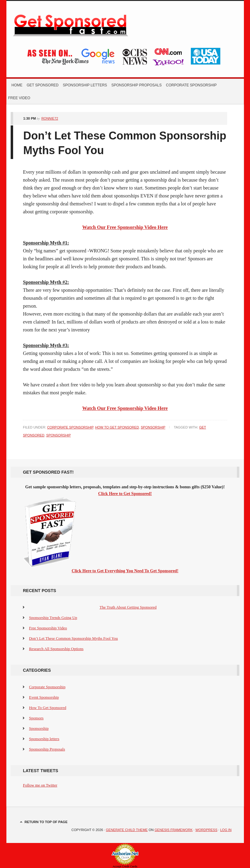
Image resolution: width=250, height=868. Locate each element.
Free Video (19, 98)
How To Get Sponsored (117, 427)
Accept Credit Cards (125, 866)
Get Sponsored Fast (79, 24)
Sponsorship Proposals (136, 85)
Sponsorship (153, 427)
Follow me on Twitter (40, 785)
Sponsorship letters (85, 85)
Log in (226, 830)
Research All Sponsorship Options (56, 649)
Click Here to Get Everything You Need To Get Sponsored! (125, 571)
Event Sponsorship (44, 697)
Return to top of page (46, 822)
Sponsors (36, 718)
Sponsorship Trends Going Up (53, 618)
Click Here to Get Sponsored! (125, 494)
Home (17, 85)
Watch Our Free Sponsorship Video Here (125, 227)
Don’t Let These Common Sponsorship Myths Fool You (73, 638)
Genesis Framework (174, 830)
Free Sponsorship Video (48, 628)
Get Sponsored (43, 85)
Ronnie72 (50, 118)
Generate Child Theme (127, 830)
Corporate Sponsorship (191, 85)
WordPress (206, 830)
